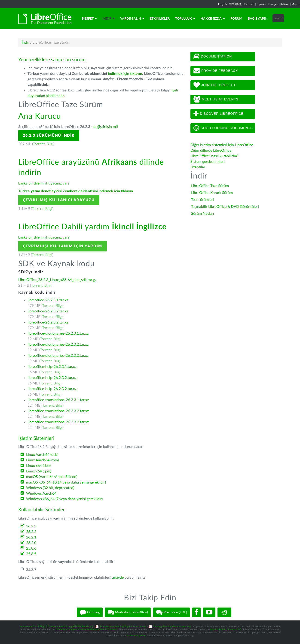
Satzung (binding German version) (172, 627)
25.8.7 (31, 570)
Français (273, 4)
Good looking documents (223, 128)
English (223, 4)
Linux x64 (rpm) (39, 471)
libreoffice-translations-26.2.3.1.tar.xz (58, 400)
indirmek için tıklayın (125, 74)
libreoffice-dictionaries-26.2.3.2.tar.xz (58, 345)
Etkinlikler (160, 19)
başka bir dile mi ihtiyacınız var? (44, 183)
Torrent (39, 144)
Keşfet (89, 19)
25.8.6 (31, 548)
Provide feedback (216, 71)
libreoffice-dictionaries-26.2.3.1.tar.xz (58, 333)
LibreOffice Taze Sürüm (210, 186)
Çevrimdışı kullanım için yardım (63, 246)
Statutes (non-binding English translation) (123, 627)
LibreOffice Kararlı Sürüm (212, 193)
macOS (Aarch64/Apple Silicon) (52, 477)
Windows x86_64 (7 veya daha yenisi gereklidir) (64, 499)
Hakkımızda (213, 19)
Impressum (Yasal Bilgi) (32, 627)
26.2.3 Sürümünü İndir (49, 136)
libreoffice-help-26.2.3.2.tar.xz (52, 378)
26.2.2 (31, 532)
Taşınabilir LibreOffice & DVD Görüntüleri (225, 207)
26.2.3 (31, 526)
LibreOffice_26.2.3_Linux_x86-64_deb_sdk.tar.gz (57, 280)
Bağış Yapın (258, 19)
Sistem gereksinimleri (208, 162)
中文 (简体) (236, 4)
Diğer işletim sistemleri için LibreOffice (222, 145)
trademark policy (136, 636)
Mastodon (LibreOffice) (128, 612)
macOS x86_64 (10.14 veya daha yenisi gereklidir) (66, 482)
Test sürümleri (202, 200)
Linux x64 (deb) (38, 466)
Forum (236, 19)
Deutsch (249, 4)
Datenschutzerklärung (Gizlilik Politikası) (70, 627)
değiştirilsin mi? (106, 127)
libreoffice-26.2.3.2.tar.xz (48, 311)
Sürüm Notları (203, 214)
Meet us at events (216, 100)
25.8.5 (31, 554)
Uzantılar (198, 167)
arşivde (118, 577)
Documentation (213, 57)
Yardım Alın (132, 19)
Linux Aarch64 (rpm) (42, 460)
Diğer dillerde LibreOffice (211, 151)
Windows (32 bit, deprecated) (50, 488)
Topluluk (185, 19)
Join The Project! (215, 85)
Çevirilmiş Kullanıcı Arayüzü (59, 200)
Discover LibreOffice (219, 114)
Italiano (285, 4)
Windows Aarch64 (41, 493)
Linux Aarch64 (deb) (42, 455)
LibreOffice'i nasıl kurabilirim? (214, 156)
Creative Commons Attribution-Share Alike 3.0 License (87, 630)
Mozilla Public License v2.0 (226, 630)
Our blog (90, 612)
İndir (109, 19)
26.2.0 (31, 543)
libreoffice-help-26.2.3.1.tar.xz (52, 367)
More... (296, 4)
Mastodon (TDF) (171, 612)
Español (261, 4)
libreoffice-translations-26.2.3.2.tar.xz (58, 411)
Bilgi (50, 144)
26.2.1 (31, 537)
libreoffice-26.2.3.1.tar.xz (48, 300)
